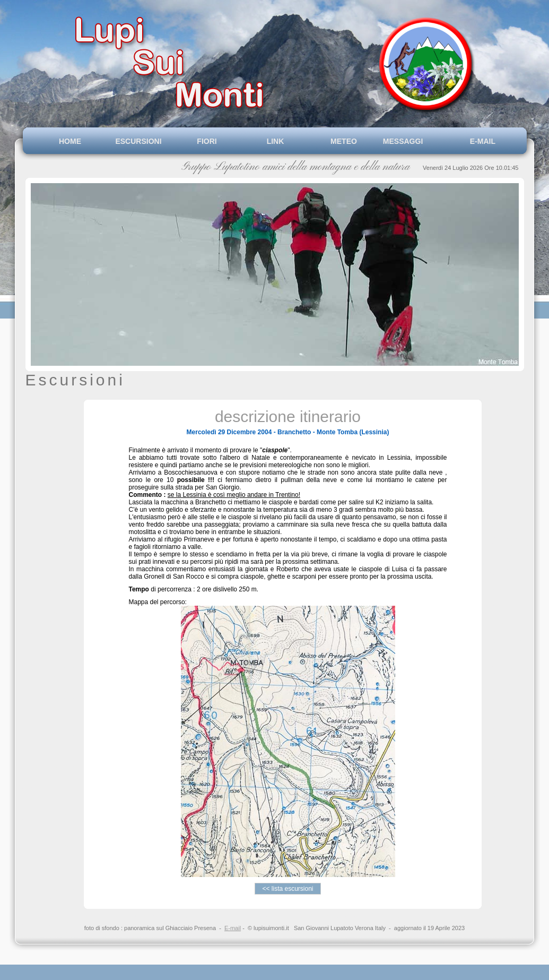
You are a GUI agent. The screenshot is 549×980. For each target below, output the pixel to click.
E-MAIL (481, 141)
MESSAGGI (412, 141)
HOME (70, 141)
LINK (276, 141)
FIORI (207, 141)
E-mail (233, 928)
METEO (344, 141)
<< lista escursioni (288, 889)
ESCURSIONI (138, 141)
